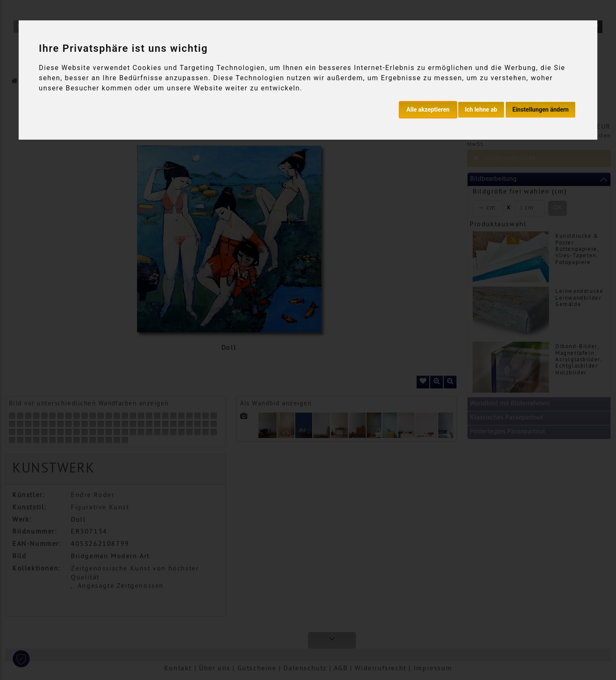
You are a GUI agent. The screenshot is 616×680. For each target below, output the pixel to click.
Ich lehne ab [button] (481, 110)
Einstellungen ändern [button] (541, 110)
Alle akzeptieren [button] (428, 110)
